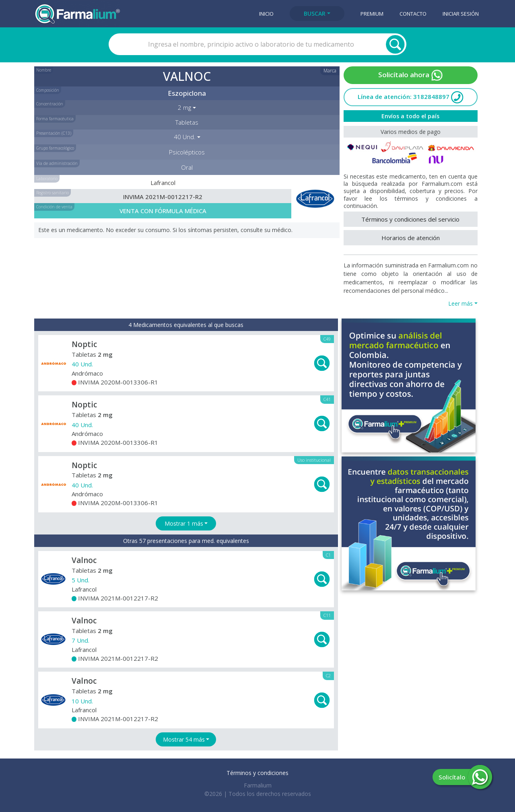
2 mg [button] (184, 107)
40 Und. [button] (185, 137)
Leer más (460, 303)
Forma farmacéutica (55, 119)
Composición (48, 90)
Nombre (44, 70)
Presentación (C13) (54, 133)
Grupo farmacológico (55, 148)
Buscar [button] (315, 13)
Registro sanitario (53, 193)
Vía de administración (57, 163)
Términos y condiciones (257, 773)
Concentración (50, 104)
